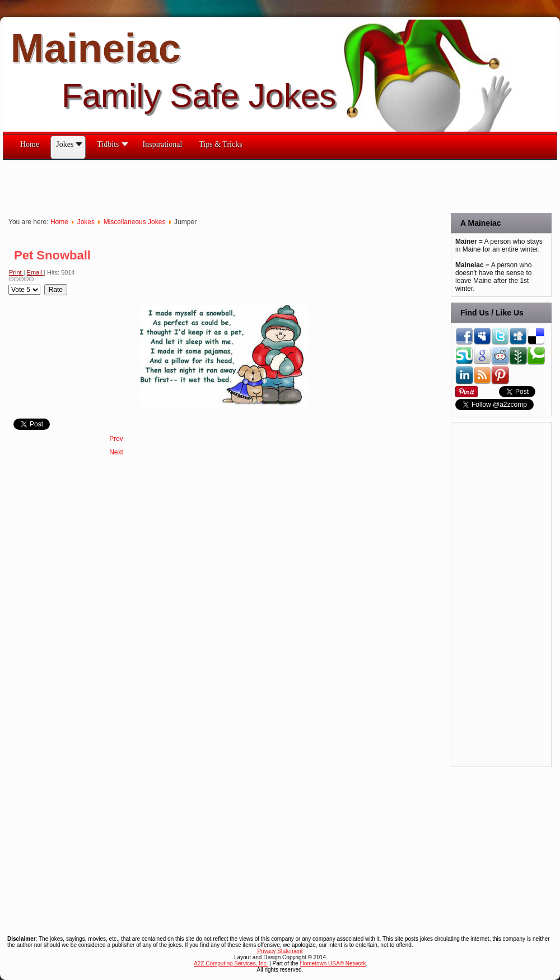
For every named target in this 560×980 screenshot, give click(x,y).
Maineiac (96, 48)
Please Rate (9, 284)
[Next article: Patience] (116, 452)
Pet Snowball (52, 255)
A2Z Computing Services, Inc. (231, 963)
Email (36, 272)
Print (16, 272)
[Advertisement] (207, 185)
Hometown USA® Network (333, 963)
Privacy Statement (280, 951)
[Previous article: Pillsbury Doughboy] (116, 439)
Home (59, 222)
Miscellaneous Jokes (135, 222)
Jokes (86, 222)
